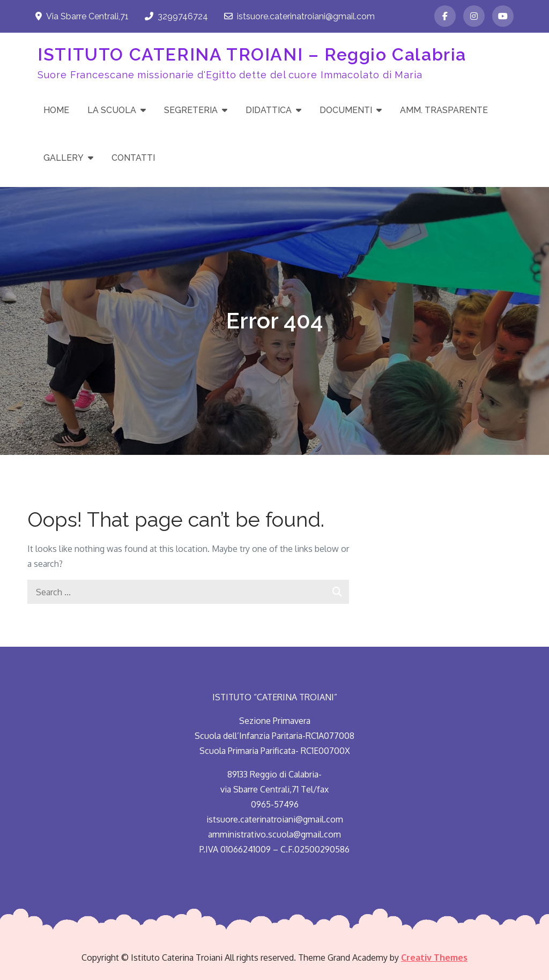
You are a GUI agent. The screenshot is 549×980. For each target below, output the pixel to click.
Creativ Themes (434, 957)
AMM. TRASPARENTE (444, 110)
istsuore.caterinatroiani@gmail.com (299, 16)
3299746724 (176, 16)
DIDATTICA (269, 110)
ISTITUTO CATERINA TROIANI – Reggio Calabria (252, 54)
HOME (56, 110)
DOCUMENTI (346, 110)
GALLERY (64, 158)
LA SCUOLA (112, 110)
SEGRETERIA (191, 110)
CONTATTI (133, 158)
